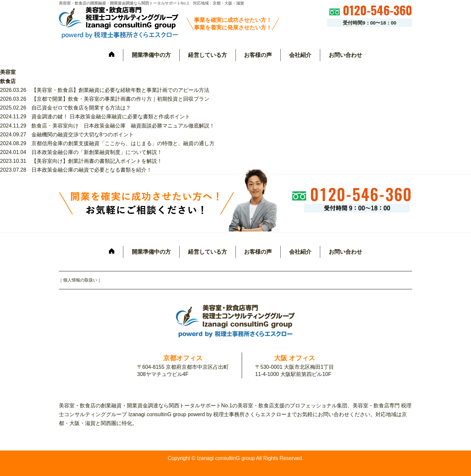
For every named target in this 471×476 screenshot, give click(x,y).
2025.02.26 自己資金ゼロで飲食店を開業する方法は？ (65, 108)
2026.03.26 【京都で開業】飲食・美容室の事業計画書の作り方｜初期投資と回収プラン (105, 99)
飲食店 (8, 81)
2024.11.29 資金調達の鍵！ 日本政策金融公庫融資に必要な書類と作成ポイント (95, 117)
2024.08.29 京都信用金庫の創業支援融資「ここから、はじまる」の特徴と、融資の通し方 (107, 143)
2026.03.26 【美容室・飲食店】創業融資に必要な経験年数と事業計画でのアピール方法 (105, 90)
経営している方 (208, 55)
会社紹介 (300, 55)
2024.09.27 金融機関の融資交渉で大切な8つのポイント (67, 135)
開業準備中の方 (151, 55)
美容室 (8, 72)
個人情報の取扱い (80, 280)
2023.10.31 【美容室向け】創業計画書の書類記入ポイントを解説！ (81, 161)
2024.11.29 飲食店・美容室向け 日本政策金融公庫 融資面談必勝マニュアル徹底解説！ (107, 126)
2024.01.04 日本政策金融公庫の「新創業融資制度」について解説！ (81, 152)
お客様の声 (258, 55)
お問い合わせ (345, 55)
